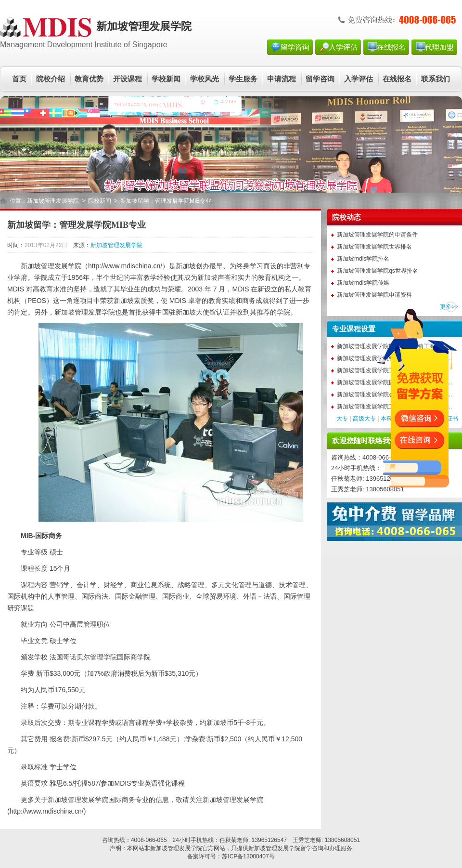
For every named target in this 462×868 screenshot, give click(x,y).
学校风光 (205, 79)
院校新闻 (100, 201)
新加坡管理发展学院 (53, 201)
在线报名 (391, 47)
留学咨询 (295, 47)
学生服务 (243, 79)
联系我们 (436, 79)
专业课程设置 (354, 329)
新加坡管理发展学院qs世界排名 (378, 271)
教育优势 (89, 79)
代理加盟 (439, 47)
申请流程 (282, 79)
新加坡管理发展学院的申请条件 (377, 235)
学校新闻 (166, 79)
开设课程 (128, 79)
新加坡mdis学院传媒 (363, 283)
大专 (342, 419)
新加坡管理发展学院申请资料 (374, 295)
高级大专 (364, 419)
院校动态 (346, 217)
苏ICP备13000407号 (248, 856)
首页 (19, 79)
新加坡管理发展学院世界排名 (374, 247)
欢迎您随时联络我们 (365, 441)
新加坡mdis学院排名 (363, 259)
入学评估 (343, 47)
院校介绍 (51, 79)
